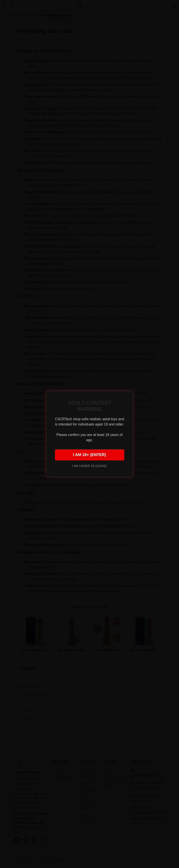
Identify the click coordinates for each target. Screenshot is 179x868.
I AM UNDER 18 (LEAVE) (89, 466)
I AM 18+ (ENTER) (89, 455)
